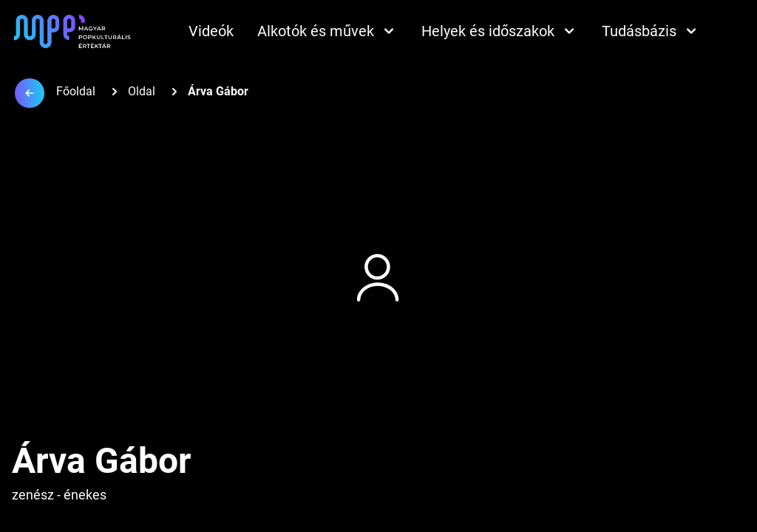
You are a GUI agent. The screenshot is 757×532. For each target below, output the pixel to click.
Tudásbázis (651, 31)
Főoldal (76, 91)
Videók (211, 31)
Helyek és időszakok (500, 31)
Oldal (142, 91)
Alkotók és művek (327, 31)
